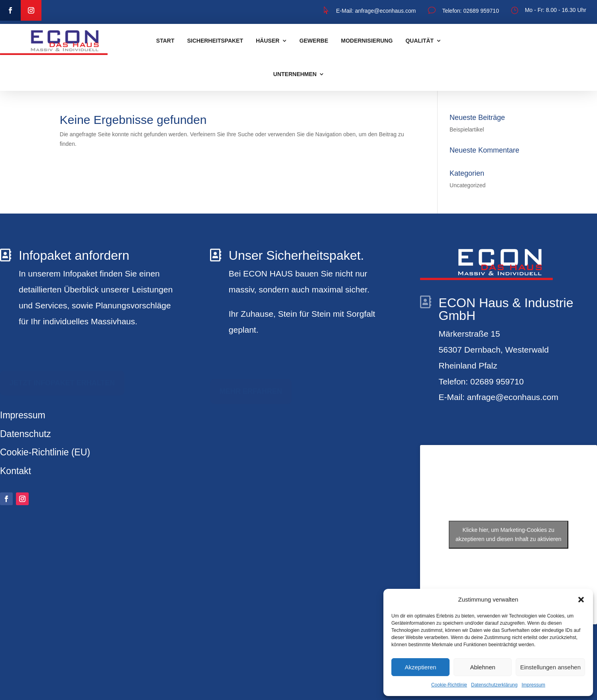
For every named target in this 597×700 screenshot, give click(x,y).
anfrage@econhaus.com (385, 11)
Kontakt (16, 471)
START (165, 41)
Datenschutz (26, 434)
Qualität (419, 41)
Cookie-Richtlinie (449, 685)
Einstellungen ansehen (550, 667)
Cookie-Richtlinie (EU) (45, 452)
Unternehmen (295, 74)
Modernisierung (367, 41)
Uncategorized (467, 185)
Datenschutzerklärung (494, 685)
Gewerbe (314, 41)
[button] (581, 600)
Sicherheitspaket (215, 41)
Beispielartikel (467, 129)
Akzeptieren (420, 667)
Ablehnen (482, 667)
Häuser (268, 41)
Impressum (533, 685)
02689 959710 (481, 11)
